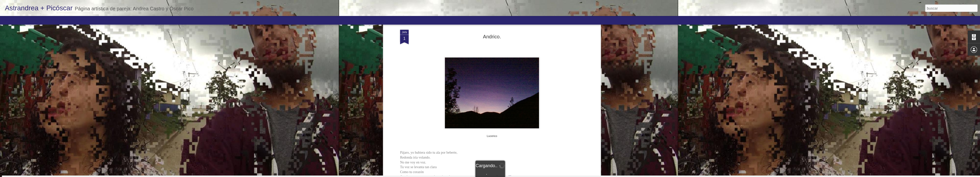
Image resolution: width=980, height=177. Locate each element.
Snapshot (88, 20)
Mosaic (56, 20)
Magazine (40, 20)
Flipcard (23, 20)
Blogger (509, 174)
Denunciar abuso (525, 174)
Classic (8, 20)
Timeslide (105, 20)
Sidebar (71, 20)
